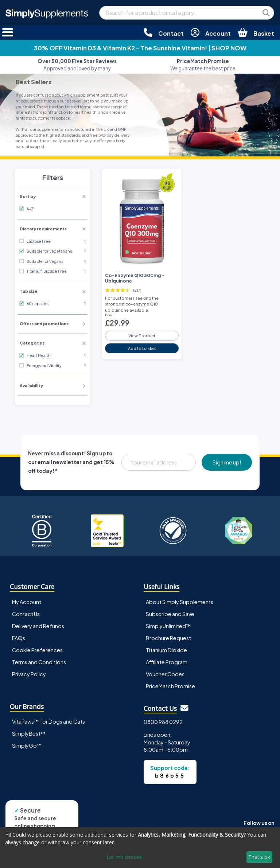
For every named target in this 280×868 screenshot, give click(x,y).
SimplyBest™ (29, 733)
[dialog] (140, 848)
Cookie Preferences (37, 650)
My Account (27, 602)
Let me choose (124, 857)
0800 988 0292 (163, 722)
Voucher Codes (165, 674)
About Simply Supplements (180, 602)
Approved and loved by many (77, 65)
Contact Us (26, 614)
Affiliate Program (167, 662)
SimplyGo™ (27, 746)
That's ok (259, 857)
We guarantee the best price (203, 65)
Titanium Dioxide (166, 650)
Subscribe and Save (170, 614)
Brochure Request (168, 638)
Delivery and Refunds (38, 626)
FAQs (19, 638)
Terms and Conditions (39, 662)
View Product (142, 335)
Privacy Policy (29, 674)
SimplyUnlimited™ (168, 626)
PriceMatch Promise (170, 686)
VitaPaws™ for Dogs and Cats (48, 721)
